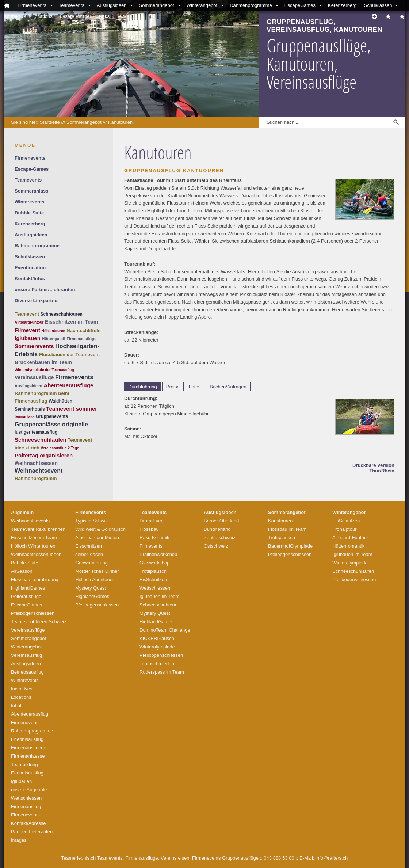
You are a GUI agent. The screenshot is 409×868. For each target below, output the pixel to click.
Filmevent (27, 330)
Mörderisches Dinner (97, 571)
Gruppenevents (52, 416)
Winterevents (30, 202)
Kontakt (12, 16)
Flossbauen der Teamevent (70, 355)
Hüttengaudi (53, 339)
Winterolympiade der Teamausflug (44, 370)
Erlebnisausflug (27, 739)
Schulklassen (378, 5)
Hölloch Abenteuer (95, 580)
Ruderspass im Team (162, 672)
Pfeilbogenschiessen (33, 613)
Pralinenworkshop (158, 554)
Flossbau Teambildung (35, 580)
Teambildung (24, 764)
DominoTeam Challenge (165, 630)
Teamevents (72, 5)
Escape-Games (32, 169)
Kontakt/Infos (30, 279)
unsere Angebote (29, 790)
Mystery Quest (91, 588)
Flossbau (149, 529)
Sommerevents (34, 346)
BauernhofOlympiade (290, 546)
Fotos (195, 387)
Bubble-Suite (29, 213)
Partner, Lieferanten (32, 832)
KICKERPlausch (157, 638)
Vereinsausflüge (34, 377)
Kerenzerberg (342, 5)
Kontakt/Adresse (28, 823)
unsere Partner (76, 16)
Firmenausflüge (81, 339)
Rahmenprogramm (36, 478)
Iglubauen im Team (160, 596)
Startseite (50, 122)
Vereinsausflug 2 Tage (60, 448)
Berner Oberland (221, 521)
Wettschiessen (26, 798)
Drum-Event (152, 521)
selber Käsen (89, 554)
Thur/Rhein (382, 471)
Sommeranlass (32, 191)
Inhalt (17, 706)
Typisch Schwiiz (92, 521)
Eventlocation (30, 268)
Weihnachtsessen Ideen (36, 554)
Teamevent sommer (72, 409)
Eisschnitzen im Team (71, 322)
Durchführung (143, 387)
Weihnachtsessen (36, 463)
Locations (42, 16)
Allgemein (22, 512)
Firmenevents (32, 5)
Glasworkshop (154, 563)
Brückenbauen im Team (43, 362)
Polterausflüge (26, 596)
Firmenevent (24, 722)
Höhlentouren (53, 331)
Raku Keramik (154, 538)
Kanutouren (120, 122)
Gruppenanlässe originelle (51, 424)
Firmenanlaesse (28, 756)
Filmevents (151, 546)
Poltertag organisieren (44, 455)
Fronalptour (344, 529)
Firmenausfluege (29, 748)
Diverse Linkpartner (37, 300)
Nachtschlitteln (83, 330)
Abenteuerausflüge (68, 385)
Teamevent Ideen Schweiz (39, 622)
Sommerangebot (157, 5)
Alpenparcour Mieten (97, 538)
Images (19, 840)
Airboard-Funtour (350, 538)
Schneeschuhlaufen (41, 440)
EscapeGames (300, 5)
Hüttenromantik (348, 546)
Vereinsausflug (26, 655)
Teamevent (27, 314)
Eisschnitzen (89, 546)
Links (104, 16)
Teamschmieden (157, 664)
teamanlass (24, 417)
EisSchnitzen (153, 580)
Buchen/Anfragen (228, 387)
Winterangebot (202, 5)
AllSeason (22, 571)
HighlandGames (28, 588)
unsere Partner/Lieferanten (45, 290)
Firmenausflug (26, 806)
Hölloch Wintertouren (33, 546)
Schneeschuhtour (158, 605)
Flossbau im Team (287, 529)
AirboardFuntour (29, 322)
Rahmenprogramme (251, 5)
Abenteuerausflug (30, 714)
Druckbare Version (373, 465)
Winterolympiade (157, 647)
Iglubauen (28, 338)
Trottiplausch (153, 571)
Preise (173, 387)
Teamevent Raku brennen (38, 529)
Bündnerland (217, 529)
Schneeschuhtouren (62, 314)
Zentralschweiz (220, 538)
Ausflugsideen (112, 5)
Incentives (22, 689)
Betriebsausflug (27, 672)
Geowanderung (91, 563)
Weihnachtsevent (39, 471)
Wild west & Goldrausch (100, 529)
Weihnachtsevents (30, 521)
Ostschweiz (216, 546)
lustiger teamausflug (36, 432)
